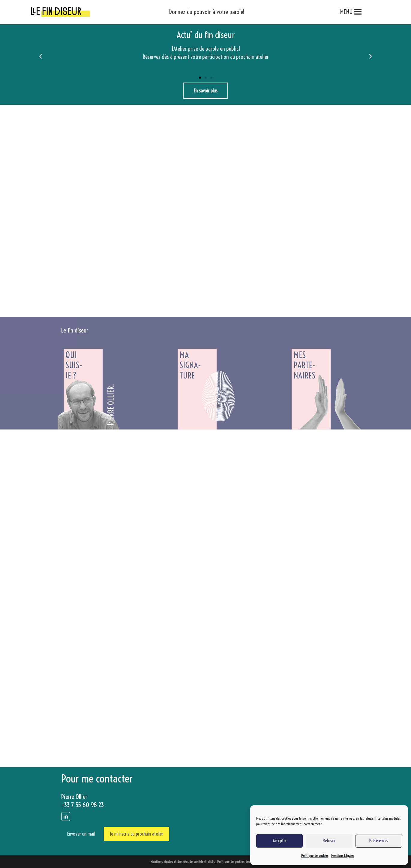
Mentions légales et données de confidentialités (183, 862)
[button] (346, 12)
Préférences (379, 841)
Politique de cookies (315, 856)
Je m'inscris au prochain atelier (136, 834)
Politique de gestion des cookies (239, 862)
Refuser (329, 841)
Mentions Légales (343, 856)
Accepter (280, 841)
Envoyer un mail (81, 834)
